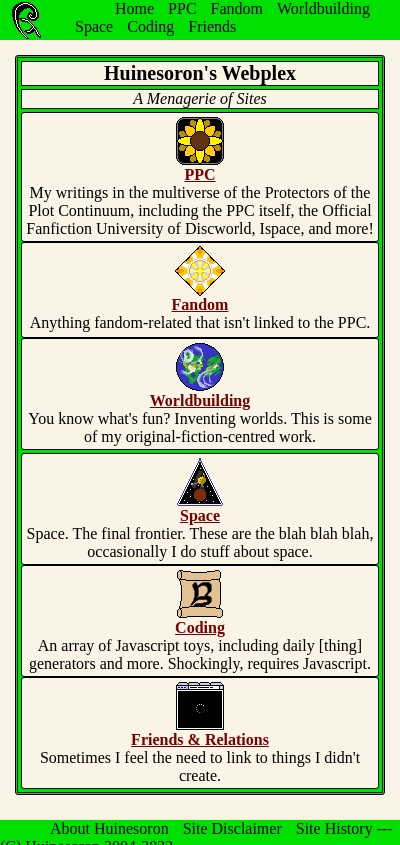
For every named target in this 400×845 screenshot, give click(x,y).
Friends (212, 26)
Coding (150, 26)
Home (134, 8)
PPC (182, 8)
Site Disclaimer (232, 828)
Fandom (237, 8)
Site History (334, 828)
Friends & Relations (200, 739)
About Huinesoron (109, 828)
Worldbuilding (323, 8)
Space (94, 26)
